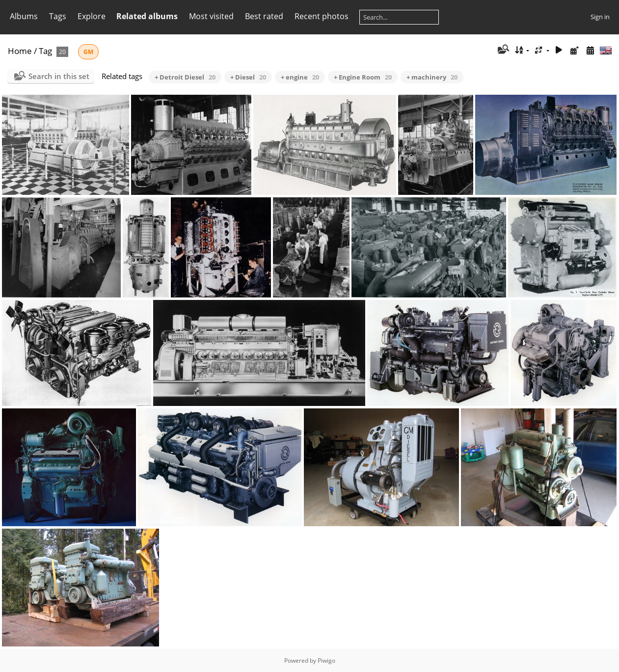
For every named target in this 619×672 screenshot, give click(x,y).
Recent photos (322, 16)
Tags (58, 16)
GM (88, 52)
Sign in (600, 17)
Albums (24, 16)
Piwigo (326, 660)
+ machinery (432, 77)
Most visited (211, 16)
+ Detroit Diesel (185, 77)
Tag (45, 51)
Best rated (264, 16)
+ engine (300, 77)
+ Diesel (248, 77)
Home (20, 51)
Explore (92, 16)
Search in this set (59, 76)
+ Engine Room (363, 77)
